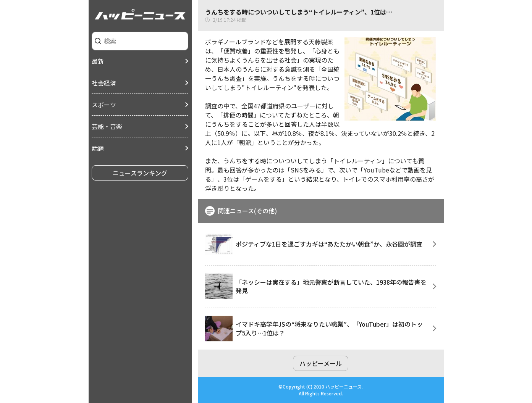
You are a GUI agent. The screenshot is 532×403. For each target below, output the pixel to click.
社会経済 (104, 83)
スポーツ (104, 105)
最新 (98, 61)
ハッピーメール (321, 363)
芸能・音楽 (107, 126)
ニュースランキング (140, 173)
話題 (98, 148)
